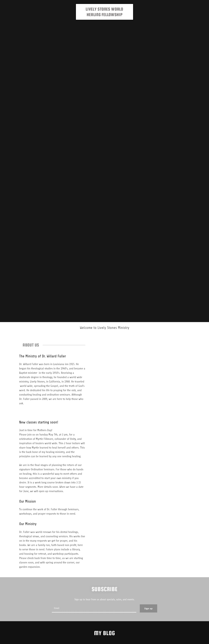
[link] (105, 15)
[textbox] (94, 608)
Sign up (148, 608)
